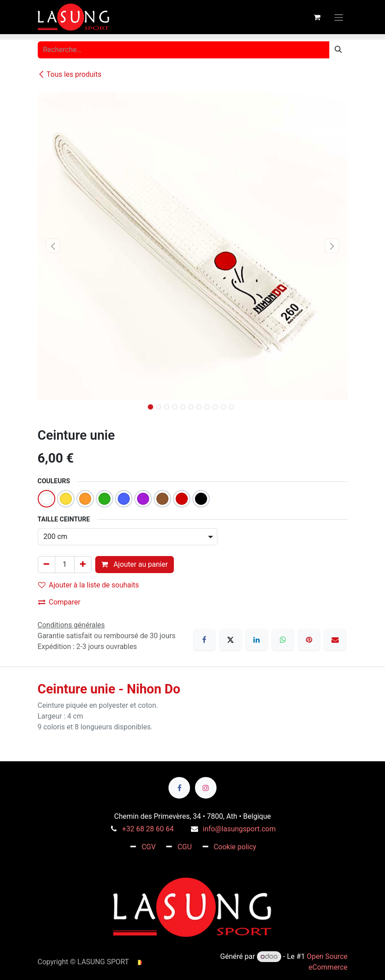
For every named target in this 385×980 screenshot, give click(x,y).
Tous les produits (70, 74)
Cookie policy (235, 847)
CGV (149, 847)
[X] (230, 640)
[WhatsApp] (283, 640)
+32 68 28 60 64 (148, 829)
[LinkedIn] (257, 640)
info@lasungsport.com (239, 829)
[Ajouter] (83, 565)
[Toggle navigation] (339, 17)
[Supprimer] (46, 565)
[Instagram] (206, 788)
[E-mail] (335, 640)
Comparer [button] (59, 602)
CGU (185, 847)
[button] (53, 246)
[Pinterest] (309, 640)
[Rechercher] (338, 50)
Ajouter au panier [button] (134, 564)
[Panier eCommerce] (317, 17)
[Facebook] (204, 640)
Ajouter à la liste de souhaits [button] (89, 585)
